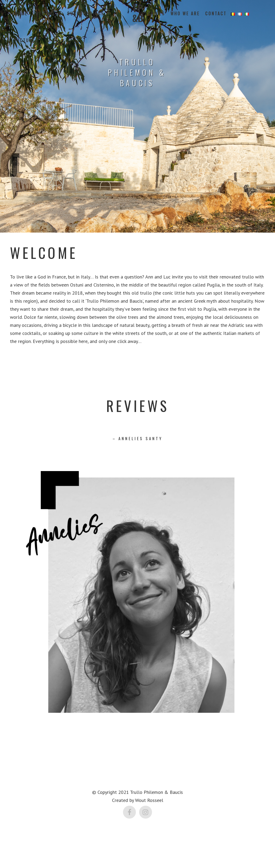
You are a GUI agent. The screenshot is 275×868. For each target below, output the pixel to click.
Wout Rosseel (149, 800)
